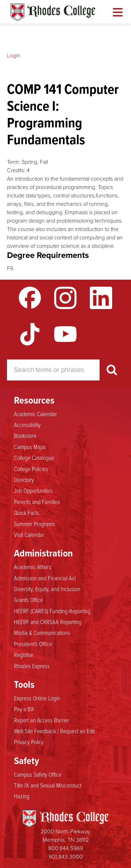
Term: (14, 162)
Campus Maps (30, 447)
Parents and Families (37, 502)
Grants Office (28, 600)
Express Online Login (37, 698)
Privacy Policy (29, 742)
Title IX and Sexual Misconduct (48, 785)
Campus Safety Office (38, 775)
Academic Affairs (32, 567)
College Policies (31, 469)
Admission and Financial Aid (45, 578)
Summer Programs (35, 524)
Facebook (30, 298)
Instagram (65, 298)
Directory (24, 480)
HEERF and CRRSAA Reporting (48, 622)
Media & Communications (42, 633)
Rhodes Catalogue (53, 12)
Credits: (16, 170)
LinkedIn (101, 298)
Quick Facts (27, 513)
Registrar (24, 655)
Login (14, 55)
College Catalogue (34, 458)
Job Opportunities (33, 491)
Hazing (22, 796)
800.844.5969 (65, 848)
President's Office (33, 644)
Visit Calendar (29, 535)
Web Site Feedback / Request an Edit (54, 731)
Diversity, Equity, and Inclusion (47, 589)
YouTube (65, 334)
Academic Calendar (35, 414)
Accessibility (27, 425)
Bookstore (25, 436)
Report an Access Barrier (42, 720)
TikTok (30, 334)
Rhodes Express (32, 666)
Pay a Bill (24, 709)
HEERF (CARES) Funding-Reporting (52, 611)
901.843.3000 (66, 857)
